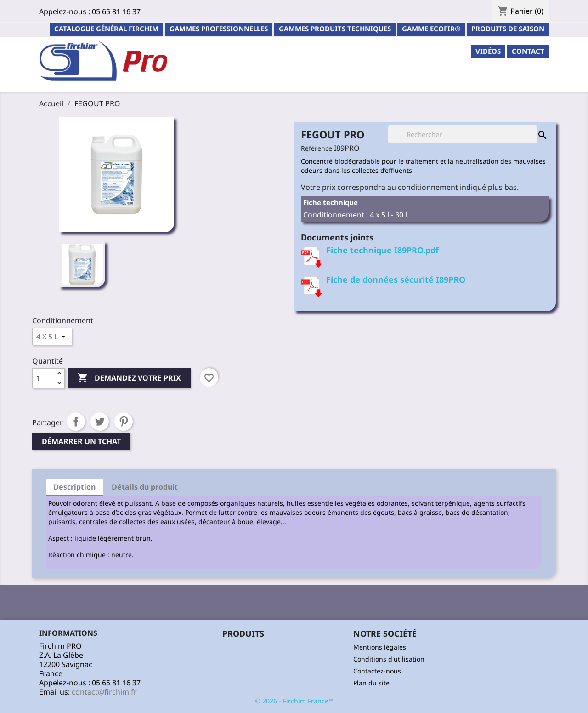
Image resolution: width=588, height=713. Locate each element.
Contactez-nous (377, 671)
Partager (76, 422)
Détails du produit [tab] (145, 487)
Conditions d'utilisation (389, 659)
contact (528, 51)
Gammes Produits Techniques (335, 29)
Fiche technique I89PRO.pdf (382, 250)
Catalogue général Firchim (106, 29)
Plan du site (371, 683)
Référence (317, 148)
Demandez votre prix (129, 378)
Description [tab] (74, 487)
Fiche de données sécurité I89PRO (396, 279)
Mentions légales (380, 647)
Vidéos (488, 51)
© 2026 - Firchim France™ (294, 701)
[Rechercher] (463, 134)
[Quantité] (43, 378)
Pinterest (124, 422)
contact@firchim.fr (104, 692)
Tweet (100, 422)
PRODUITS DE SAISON (508, 29)
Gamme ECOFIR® (431, 29)
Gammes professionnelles (219, 29)
